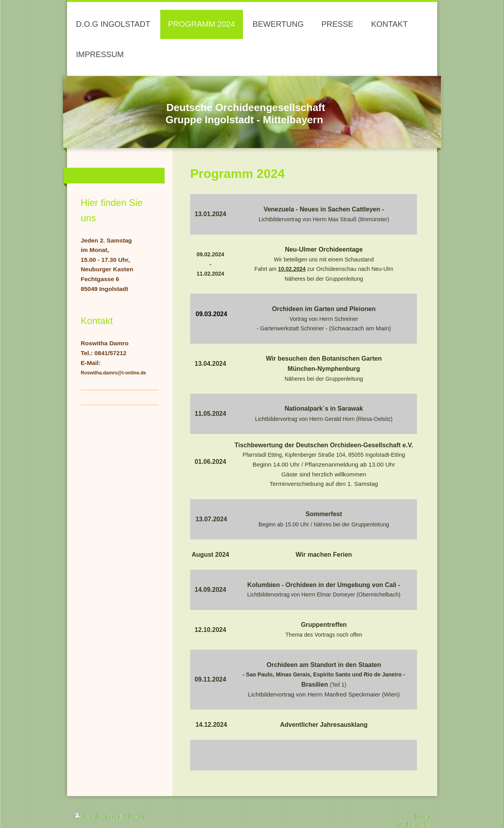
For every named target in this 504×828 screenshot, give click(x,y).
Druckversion (98, 816)
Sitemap (135, 816)
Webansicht (413, 824)
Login (422, 816)
